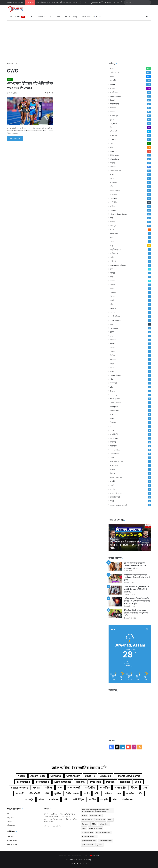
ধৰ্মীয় (112, 186)
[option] (130, 537)
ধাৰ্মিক (112, 230)
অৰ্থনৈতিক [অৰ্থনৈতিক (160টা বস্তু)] (90, 788)
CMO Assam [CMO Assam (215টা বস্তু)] (73, 776)
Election (113, 293)
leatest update (115, 96)
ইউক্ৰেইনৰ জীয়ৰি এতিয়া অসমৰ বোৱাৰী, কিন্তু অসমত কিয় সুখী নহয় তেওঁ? (136, 613)
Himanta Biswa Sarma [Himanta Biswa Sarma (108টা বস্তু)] (128, 776)
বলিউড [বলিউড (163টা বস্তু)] (130, 794)
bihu (112, 387)
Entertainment (115, 320)
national (113, 112)
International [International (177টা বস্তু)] (24, 782)
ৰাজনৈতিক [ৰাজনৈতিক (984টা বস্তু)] (127, 799)
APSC (112, 367)
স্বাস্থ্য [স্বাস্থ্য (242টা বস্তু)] (115, 799)
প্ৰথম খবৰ (96, 856)
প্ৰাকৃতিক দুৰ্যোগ (115, 249)
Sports (112, 285)
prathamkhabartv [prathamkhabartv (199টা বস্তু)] (88, 845)
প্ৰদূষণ (112, 363)
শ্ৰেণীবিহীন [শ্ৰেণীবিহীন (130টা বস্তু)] (78, 799)
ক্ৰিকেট (112, 297)
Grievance (11, 837)
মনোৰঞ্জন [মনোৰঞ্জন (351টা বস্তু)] (54, 799)
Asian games (115, 399)
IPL (111, 426)
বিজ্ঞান (112, 281)
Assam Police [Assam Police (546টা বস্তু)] (100, 820)
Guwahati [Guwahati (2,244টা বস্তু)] (85, 824)
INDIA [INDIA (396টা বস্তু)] (94, 824)
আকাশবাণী (114, 434)
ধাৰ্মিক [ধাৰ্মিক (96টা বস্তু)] (87, 794)
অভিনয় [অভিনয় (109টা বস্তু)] (49, 788)
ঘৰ (10, 17)
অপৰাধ (67, 17)
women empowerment (118, 505)
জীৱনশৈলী (114, 131)
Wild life (113, 414)
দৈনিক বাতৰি (115, 72)
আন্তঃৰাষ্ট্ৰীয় (114, 116)
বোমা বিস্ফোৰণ (115, 403)
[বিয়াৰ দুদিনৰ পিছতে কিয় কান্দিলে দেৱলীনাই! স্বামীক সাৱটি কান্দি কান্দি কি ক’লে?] (115, 578)
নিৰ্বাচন (112, 356)
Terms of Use (12, 844)
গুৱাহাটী (113, 80)
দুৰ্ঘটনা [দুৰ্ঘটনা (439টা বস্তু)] (58, 794)
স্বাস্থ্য (112, 147)
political (113, 139)
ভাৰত (40, 17)
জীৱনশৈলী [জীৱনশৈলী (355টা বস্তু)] (35, 794)
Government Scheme (118, 265)
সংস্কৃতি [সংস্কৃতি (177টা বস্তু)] (104, 799)
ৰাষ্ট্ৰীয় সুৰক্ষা (114, 253)
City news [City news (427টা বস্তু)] (56, 776)
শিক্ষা (112, 277)
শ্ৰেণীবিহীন (114, 202)
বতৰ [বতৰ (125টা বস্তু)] (119, 794)
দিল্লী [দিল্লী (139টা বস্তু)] (47, 794)
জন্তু (75, 17)
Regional (113, 210)
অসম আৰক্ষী (114, 104)
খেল (58, 17)
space (112, 418)
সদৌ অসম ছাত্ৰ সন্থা (117, 462)
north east (114, 234)
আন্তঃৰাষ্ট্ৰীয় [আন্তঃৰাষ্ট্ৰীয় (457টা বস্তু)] (120, 788)
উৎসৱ (112, 179)
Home (10, 64)
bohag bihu (114, 407)
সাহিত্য (112, 273)
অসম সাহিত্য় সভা (116, 493)
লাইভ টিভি (11, 818)
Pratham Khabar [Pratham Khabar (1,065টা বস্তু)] (88, 832)
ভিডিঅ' (113, 348)
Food (112, 430)
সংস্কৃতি (112, 163)
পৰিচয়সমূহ (11, 825)
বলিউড (113, 175)
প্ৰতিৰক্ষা (113, 340)
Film (112, 379)
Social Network (116, 171)
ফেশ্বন (112, 332)
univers (113, 352)
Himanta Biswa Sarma (118, 214)
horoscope (114, 328)
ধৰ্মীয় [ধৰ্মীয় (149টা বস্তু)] (97, 794)
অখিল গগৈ (114, 466)
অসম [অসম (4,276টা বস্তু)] (60, 788)
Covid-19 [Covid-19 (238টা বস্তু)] (90, 776)
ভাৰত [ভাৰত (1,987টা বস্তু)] (41, 799)
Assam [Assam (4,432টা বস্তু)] (84, 816)
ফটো (112, 324)
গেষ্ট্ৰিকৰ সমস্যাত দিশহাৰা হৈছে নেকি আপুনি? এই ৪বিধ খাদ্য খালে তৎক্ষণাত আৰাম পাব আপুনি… (137, 601)
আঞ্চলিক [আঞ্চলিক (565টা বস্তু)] (105, 788)
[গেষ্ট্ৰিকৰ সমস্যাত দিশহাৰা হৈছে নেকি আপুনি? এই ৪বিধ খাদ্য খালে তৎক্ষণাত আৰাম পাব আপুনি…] (115, 602)
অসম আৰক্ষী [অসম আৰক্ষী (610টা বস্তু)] (74, 788)
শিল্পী (112, 218)
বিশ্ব (50, 17)
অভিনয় (113, 206)
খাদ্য (111, 238)
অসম (32, 17)
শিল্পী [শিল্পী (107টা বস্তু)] (66, 799)
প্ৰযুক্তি (112, 257)
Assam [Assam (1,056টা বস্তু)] (22, 776)
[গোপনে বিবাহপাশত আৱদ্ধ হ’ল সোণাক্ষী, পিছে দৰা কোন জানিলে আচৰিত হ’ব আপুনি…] (115, 566)
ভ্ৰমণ (112, 269)
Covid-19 (113, 151)
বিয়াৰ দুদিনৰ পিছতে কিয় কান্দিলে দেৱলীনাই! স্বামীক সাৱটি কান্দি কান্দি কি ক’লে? (137, 577)
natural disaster (116, 375)
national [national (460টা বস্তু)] (81, 782)
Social (112, 100)
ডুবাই (112, 485)
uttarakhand (115, 454)
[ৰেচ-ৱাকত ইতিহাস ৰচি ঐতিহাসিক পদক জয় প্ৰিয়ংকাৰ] (30, 111)
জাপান (112, 470)
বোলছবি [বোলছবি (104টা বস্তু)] (29, 799)
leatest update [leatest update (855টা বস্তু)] (63, 782)
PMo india (114, 198)
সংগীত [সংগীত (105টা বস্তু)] (92, 799)
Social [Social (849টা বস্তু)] (138, 782)
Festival (113, 308)
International (115, 159)
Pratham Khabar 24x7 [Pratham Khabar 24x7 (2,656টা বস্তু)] (103, 832)
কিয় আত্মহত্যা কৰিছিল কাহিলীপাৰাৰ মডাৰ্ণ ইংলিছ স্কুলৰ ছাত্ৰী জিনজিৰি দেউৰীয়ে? (136, 589)
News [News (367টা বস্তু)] (84, 828)
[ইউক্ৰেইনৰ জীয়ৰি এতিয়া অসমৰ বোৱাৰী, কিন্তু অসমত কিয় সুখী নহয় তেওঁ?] (115, 614)
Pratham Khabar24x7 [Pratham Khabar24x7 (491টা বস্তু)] (89, 837)
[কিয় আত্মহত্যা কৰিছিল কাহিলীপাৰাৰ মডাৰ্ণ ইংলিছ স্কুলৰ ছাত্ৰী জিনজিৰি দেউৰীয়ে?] (115, 590)
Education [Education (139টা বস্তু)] (105, 776)
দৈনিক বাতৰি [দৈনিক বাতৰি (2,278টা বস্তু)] (72, 794)
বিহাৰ (112, 458)
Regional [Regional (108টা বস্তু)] (125, 782)
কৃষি (111, 304)
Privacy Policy (12, 840)
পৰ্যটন (112, 289)
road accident (115, 450)
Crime (112, 242)
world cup (114, 395)
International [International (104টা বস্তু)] (42, 782)
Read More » (15, 139)
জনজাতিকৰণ (115, 497)
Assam (113, 84)
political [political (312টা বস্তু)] (111, 782)
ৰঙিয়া (112, 501)
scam (112, 371)
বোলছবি (113, 226)
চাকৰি (112, 300)
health (112, 344)
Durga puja (114, 438)
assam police (115, 190)
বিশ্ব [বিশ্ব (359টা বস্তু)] (141, 794)
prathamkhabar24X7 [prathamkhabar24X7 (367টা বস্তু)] (89, 841)
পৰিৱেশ (85, 17)
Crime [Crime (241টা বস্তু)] (110, 820)
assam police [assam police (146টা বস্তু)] (38, 776)
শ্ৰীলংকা (113, 473)
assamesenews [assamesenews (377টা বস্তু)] (87, 820)
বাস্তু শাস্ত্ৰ (113, 442)
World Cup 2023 (116, 477)
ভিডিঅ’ (10, 822)
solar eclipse (115, 411)
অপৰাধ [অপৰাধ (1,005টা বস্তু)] (36, 788)
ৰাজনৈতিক (114, 92)
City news (114, 124)
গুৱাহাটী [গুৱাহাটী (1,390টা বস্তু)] (20, 794)
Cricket (113, 391)
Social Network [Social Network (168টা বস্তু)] (19, 788)
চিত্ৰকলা (113, 422)
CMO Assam (115, 155)
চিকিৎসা (113, 261)
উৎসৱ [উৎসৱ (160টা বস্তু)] (134, 788)
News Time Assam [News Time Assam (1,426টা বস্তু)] (95, 828)
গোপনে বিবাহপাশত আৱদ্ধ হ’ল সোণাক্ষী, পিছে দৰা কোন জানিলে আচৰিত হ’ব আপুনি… (135, 566)
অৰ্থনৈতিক (114, 183)
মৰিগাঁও (113, 489)
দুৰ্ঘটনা (112, 120)
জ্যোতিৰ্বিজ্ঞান (115, 316)
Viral (112, 336)
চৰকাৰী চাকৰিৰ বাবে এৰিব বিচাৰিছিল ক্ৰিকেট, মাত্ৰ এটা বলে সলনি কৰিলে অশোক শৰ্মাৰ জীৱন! (66, 2)
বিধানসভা (113, 383)
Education (114, 194)
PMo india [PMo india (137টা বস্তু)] (96, 782)
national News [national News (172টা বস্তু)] (104, 824)
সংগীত (112, 222)
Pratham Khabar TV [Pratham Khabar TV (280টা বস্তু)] (105, 841)
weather (113, 359)
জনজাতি (113, 446)
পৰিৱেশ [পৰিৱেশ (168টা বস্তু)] (108, 794)
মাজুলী (112, 481)
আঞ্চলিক (113, 108)
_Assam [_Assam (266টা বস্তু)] (99, 845)
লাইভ (20, 17)
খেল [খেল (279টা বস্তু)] (145, 788)
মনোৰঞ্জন (113, 135)
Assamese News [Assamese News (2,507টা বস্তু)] (96, 816)
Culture (113, 312)
